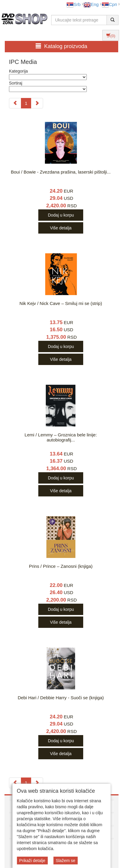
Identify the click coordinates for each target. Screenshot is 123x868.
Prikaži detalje (32, 861)
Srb (73, 4)
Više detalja (61, 228)
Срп (109, 4)
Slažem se (65, 861)
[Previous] (15, 103)
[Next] (37, 103)
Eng (91, 4)
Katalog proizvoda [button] (61, 46)
